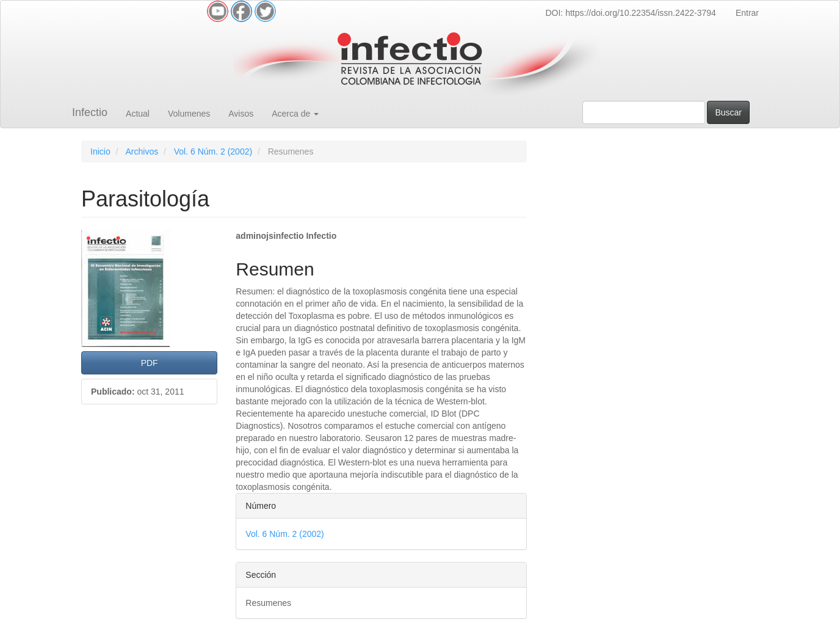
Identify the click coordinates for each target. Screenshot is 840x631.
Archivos (142, 151)
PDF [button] (150, 363)
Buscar (728, 112)
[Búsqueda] (644, 112)
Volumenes (189, 114)
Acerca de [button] (295, 114)
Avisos (241, 114)
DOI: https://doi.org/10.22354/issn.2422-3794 (630, 13)
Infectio (90, 112)
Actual (138, 114)
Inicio (100, 151)
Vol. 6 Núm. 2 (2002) (213, 151)
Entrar (747, 13)
